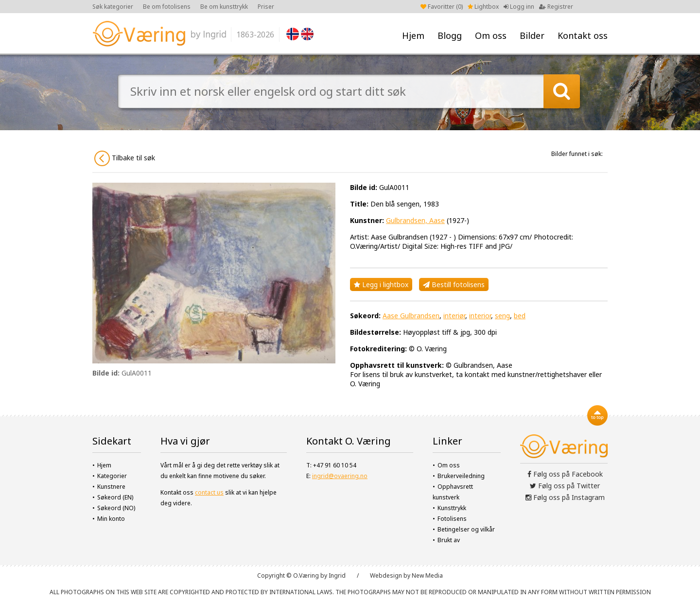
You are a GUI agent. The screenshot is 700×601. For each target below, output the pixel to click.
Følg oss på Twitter (565, 486)
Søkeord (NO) (116, 508)
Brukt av (449, 540)
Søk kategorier (113, 7)
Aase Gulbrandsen (411, 316)
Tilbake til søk (125, 158)
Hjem (413, 35)
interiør (454, 316)
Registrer (556, 7)
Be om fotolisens (167, 7)
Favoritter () (442, 7)
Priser (266, 7)
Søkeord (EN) (115, 497)
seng (502, 316)
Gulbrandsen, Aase (415, 220)
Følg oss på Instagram (565, 497)
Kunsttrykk (452, 508)
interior (480, 316)
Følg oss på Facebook (565, 474)
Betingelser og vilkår (466, 529)
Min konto (111, 519)
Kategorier (112, 476)
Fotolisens (452, 519)
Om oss (491, 35)
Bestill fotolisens (454, 284)
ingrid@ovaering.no (340, 476)
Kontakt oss (583, 35)
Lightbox (483, 7)
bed (520, 316)
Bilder (532, 35)
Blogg (450, 35)
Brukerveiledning (461, 476)
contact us (209, 492)
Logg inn (519, 7)
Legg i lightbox (381, 284)
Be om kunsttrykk (224, 7)
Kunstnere (111, 487)
